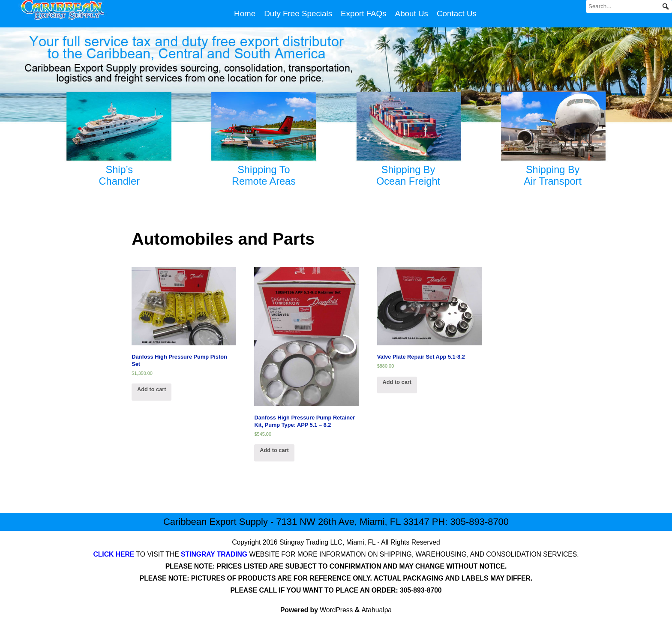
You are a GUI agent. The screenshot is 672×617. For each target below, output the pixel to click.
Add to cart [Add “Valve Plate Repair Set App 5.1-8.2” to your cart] (397, 382)
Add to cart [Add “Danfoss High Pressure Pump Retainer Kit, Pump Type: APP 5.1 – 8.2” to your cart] (274, 450)
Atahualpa (377, 610)
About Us (412, 13)
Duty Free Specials (298, 13)
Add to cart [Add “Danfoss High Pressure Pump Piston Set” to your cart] (152, 389)
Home (245, 13)
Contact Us (457, 13)
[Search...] (629, 6)
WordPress (336, 610)
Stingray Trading (304, 542)
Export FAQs (364, 13)
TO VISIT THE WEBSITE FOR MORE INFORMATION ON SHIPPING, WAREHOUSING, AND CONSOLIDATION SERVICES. (336, 554)
